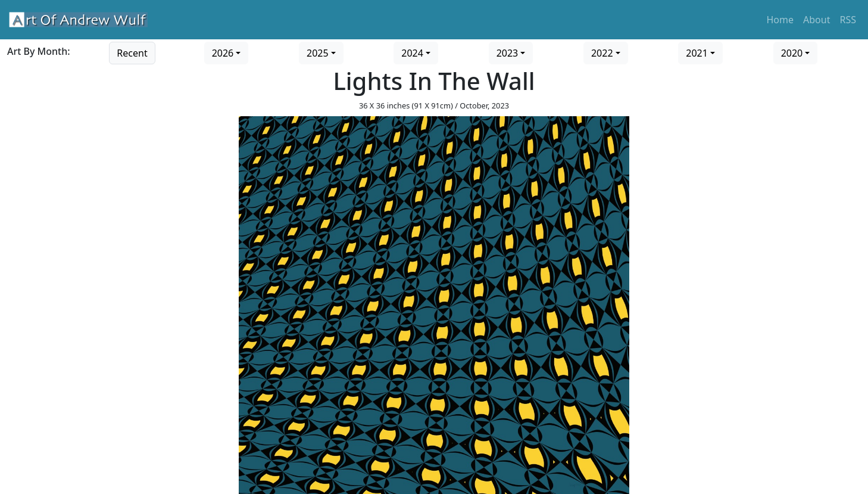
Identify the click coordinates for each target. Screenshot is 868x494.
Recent (132, 53)
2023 (508, 53)
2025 (318, 53)
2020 (792, 53)
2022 (602, 53)
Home (780, 20)
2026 (223, 53)
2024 (412, 53)
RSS (848, 20)
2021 (697, 53)
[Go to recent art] (132, 52)
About (817, 20)
